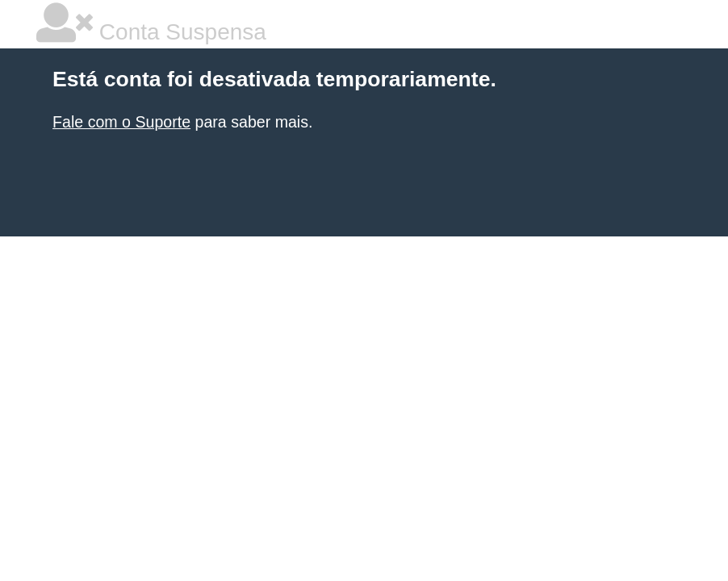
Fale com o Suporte (121, 122)
